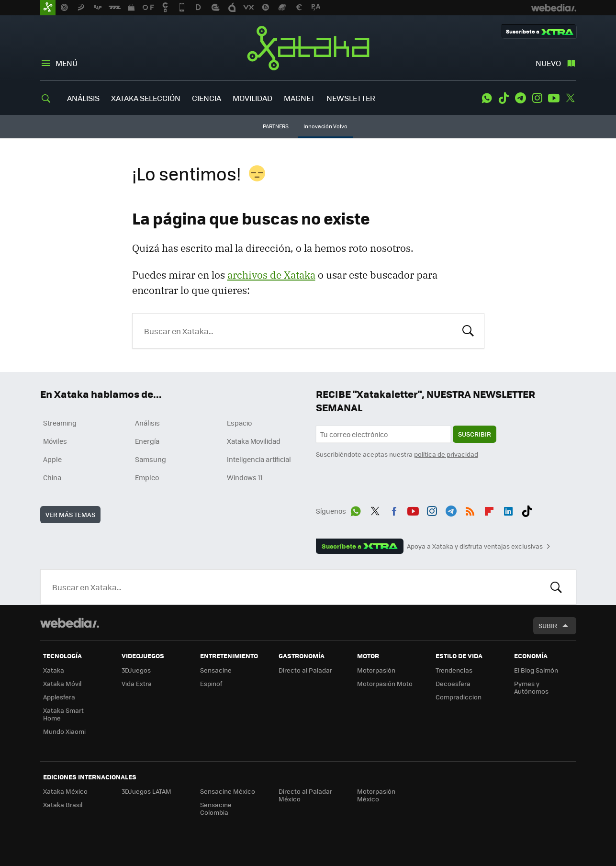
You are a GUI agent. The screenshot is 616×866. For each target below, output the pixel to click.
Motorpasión (376, 670)
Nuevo (548, 63)
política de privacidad (446, 454)
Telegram (520, 98)
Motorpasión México (376, 795)
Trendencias (454, 670)
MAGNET (299, 98)
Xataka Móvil (62, 683)
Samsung (151, 459)
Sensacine (216, 670)
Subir (548, 625)
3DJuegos (136, 670)
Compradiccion (459, 697)
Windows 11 (245, 477)
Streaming (60, 423)
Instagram (537, 98)
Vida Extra (137, 683)
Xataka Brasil (63, 804)
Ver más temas (70, 514)
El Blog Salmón (536, 670)
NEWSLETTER (351, 98)
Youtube (554, 98)
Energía (147, 441)
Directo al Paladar (305, 670)
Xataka (308, 48)
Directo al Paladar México (305, 795)
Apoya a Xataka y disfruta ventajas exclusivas (475, 546)
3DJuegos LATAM (146, 791)
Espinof (211, 683)
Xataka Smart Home (63, 714)
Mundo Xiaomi (64, 731)
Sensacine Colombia (216, 808)
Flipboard (489, 509)
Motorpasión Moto (385, 683)
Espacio (239, 423)
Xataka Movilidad (254, 441)
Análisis (147, 423)
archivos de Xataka (271, 275)
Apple (52, 459)
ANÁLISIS (83, 98)
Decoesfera (453, 683)
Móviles (55, 441)
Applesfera (59, 697)
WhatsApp (487, 98)
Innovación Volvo (325, 126)
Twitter (571, 98)
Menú (67, 63)
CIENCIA (207, 98)
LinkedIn (508, 509)
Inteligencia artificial (259, 459)
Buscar (468, 330)
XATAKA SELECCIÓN (146, 98)
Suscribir (475, 434)
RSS (470, 509)
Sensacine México (228, 791)
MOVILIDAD (252, 98)
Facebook (394, 509)
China (52, 477)
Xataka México (65, 791)
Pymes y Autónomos (531, 687)
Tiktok (504, 98)
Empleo (147, 477)
